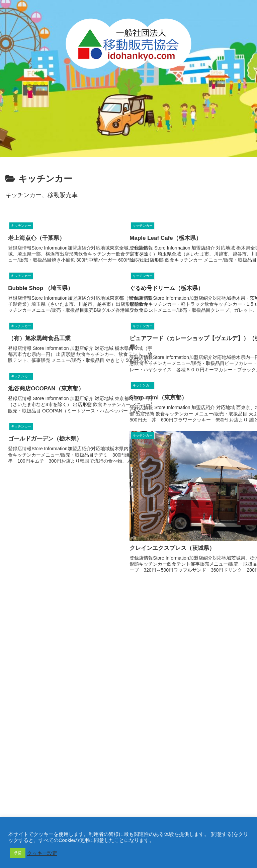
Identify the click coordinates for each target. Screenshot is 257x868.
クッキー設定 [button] (42, 853)
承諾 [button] (18, 853)
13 (147, 609)
